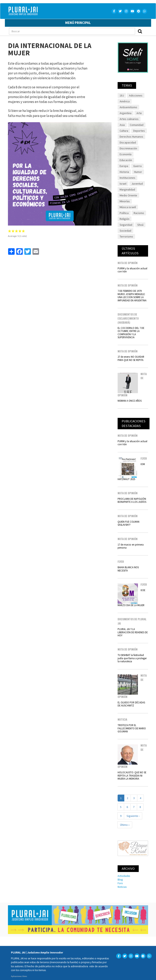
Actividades (124, 876)
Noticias (122, 887)
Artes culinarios (129, 119)
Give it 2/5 (13, 231)
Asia (122, 125)
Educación (126, 160)
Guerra (137, 166)
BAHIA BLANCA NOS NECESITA (128, 569)
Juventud (137, 184)
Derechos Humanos (131, 137)
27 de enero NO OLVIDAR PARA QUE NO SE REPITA (131, 358)
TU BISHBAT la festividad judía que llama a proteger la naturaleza (132, 658)
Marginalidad (127, 189)
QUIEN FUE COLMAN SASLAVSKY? (128, 523)
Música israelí (128, 207)
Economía (126, 154)
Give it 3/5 (17, 231)
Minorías (125, 201)
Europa (124, 166)
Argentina (126, 113)
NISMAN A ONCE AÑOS (130, 401)
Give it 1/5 (10, 231)
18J (122, 95)
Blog (120, 879)
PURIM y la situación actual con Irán (132, 270)
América (125, 101)
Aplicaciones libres (19, 976)
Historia (124, 172)
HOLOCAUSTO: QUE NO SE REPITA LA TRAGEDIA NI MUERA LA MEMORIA (132, 775)
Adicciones (136, 95)
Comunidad (137, 125)
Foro (120, 883)
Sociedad (125, 231)
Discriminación (128, 148)
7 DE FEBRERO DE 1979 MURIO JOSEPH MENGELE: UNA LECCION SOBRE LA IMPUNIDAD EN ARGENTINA (132, 295)
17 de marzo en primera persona (131, 546)
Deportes (139, 131)
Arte (139, 113)
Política (124, 213)
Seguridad (126, 225)
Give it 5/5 (23, 231)
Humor (138, 172)
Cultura (124, 131)
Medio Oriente (128, 195)
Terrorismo (126, 236)
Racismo (139, 213)
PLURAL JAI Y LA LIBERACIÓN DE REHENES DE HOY (133, 632)
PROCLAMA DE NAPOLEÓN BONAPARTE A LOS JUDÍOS (132, 500)
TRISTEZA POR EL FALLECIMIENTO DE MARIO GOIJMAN (132, 728)
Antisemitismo (128, 107)
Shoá (140, 225)
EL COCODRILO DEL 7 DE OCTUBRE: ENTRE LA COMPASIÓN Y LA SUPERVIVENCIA (131, 333)
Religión (125, 219)
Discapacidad (128, 142)
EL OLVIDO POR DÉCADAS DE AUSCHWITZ (131, 704)
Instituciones (127, 178)
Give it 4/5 (20, 231)
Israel (123, 184)
